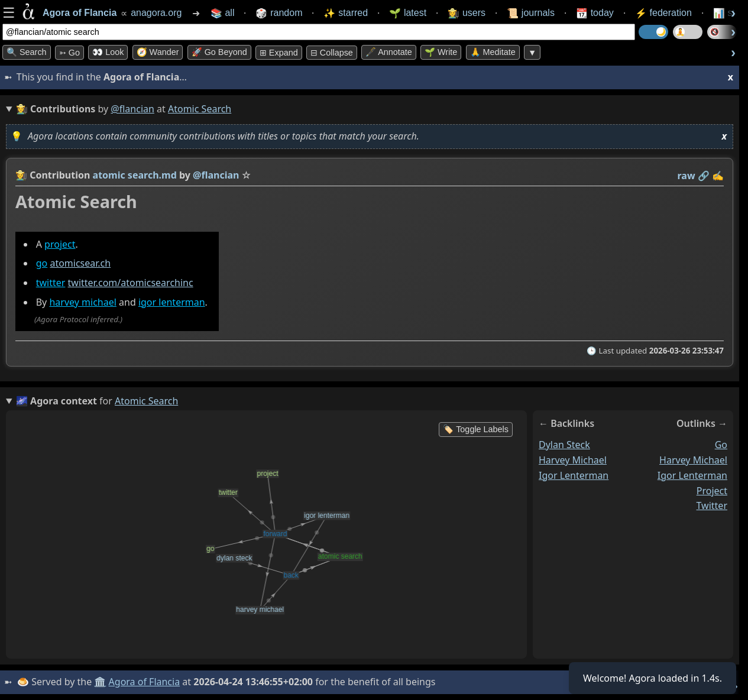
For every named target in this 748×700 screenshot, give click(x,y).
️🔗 (704, 176)
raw (687, 176)
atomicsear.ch (80, 263)
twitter (51, 283)
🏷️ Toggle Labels (476, 429)
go (42, 263)
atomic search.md (135, 175)
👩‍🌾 (21, 175)
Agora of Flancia (145, 682)
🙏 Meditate (493, 52)
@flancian (132, 109)
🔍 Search (27, 52)
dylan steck (564, 445)
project (60, 244)
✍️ (718, 176)
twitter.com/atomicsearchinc (131, 283)
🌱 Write (441, 52)
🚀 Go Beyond (219, 52)
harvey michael (82, 302)
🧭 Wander (158, 52)
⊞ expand (279, 53)
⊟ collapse (332, 53)
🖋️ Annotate (389, 52)
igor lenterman (172, 302)
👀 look (108, 52)
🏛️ (100, 682)
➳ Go (69, 53)
